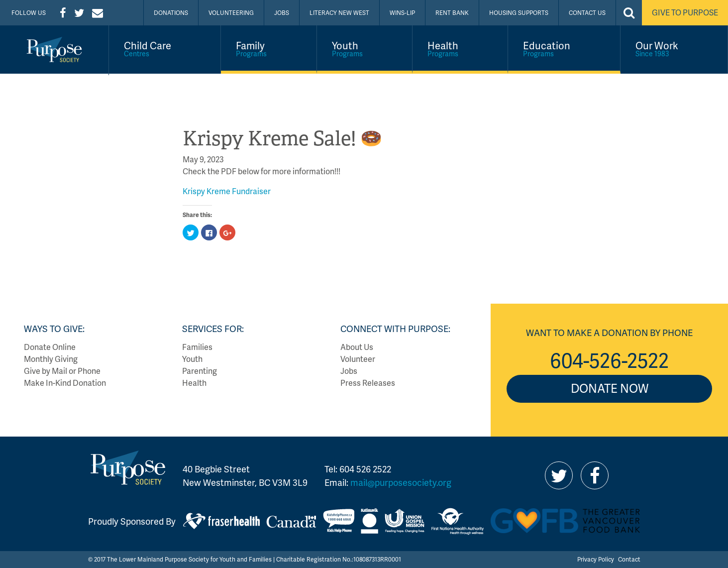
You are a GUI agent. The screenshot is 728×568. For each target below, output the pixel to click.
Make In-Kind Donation (65, 383)
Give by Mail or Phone (62, 371)
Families (197, 347)
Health (460, 48)
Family (268, 48)
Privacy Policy (596, 559)
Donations (171, 13)
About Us (357, 347)
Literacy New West (339, 13)
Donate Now (610, 388)
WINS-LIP (402, 13)
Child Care (165, 48)
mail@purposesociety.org (401, 482)
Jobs (282, 13)
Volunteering (231, 13)
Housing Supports (519, 13)
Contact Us (587, 13)
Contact (629, 559)
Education (564, 48)
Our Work (674, 48)
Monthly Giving (51, 359)
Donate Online (50, 347)
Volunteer (358, 359)
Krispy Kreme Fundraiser (227, 191)
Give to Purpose (685, 12)
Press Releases (368, 383)
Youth (364, 48)
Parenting (200, 371)
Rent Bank (452, 13)
